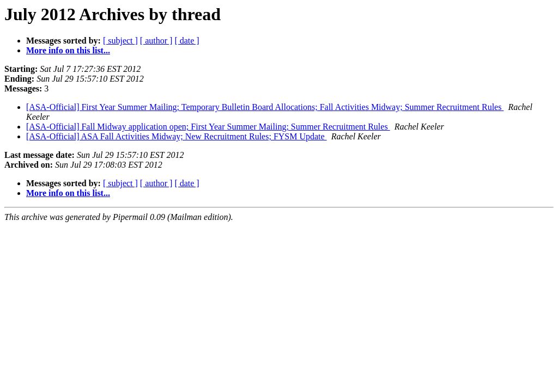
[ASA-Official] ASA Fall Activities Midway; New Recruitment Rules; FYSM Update (177, 136)
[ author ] (156, 41)
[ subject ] (120, 41)
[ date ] (187, 41)
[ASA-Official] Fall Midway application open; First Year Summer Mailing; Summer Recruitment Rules (208, 127)
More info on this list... (68, 50)
